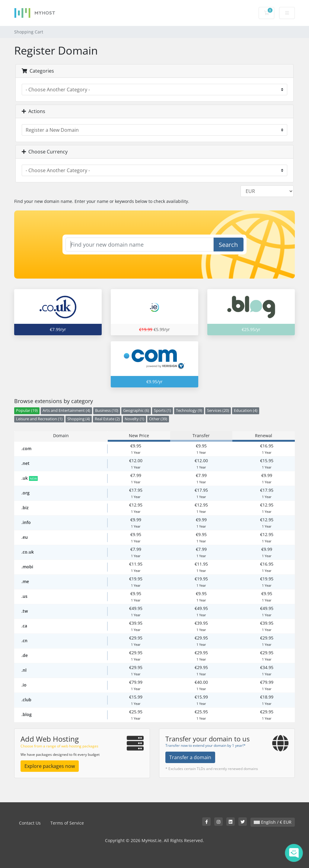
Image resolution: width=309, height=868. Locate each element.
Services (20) (218, 410)
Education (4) (246, 410)
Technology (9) (189, 410)
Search (228, 245)
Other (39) (158, 419)
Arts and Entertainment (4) (66, 410)
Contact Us (30, 823)
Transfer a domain (190, 757)
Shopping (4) (79, 419)
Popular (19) (27, 410)
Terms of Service (67, 823)
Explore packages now (50, 766)
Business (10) (107, 410)
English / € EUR (273, 822)
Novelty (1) (134, 419)
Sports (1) (162, 410)
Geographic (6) (136, 410)
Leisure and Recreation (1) (39, 419)
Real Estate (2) (107, 419)
